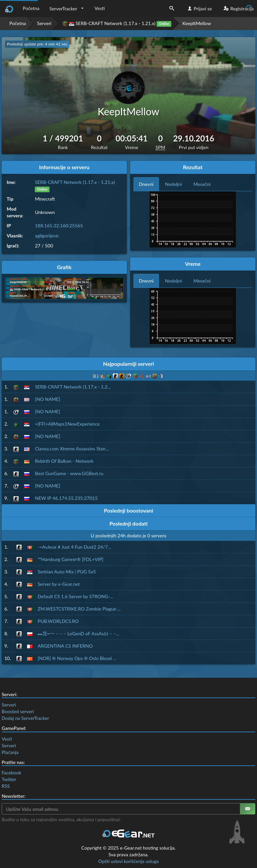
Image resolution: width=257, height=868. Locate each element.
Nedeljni (174, 184)
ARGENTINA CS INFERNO (65, 646)
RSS (6, 786)
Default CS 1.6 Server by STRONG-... (76, 596)
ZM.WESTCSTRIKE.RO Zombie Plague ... (79, 609)
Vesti (100, 8)
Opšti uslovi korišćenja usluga (128, 861)
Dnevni (146, 184)
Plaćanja (10, 752)
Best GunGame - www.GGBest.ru (69, 473)
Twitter (9, 779)
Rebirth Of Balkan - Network (64, 461)
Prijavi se (199, 9)
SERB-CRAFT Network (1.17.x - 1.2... (73, 387)
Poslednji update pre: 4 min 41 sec (37, 44)
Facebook (12, 773)
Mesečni (202, 184)
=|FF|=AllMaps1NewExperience (67, 424)
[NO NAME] (47, 399)
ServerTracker (63, 9)
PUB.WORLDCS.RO (58, 621)
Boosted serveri (18, 711)
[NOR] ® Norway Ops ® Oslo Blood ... (77, 658)
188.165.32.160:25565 (59, 226)
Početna (31, 8)
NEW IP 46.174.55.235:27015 (66, 498)
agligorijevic (47, 236)
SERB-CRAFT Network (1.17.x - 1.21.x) (117, 24)
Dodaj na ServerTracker (25, 718)
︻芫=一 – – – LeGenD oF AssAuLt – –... (79, 633)
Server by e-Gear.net (59, 584)
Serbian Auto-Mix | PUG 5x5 (67, 572)
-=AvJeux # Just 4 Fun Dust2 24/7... (74, 547)
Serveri (44, 23)
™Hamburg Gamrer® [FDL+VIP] (71, 559)
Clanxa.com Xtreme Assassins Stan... (72, 449)
